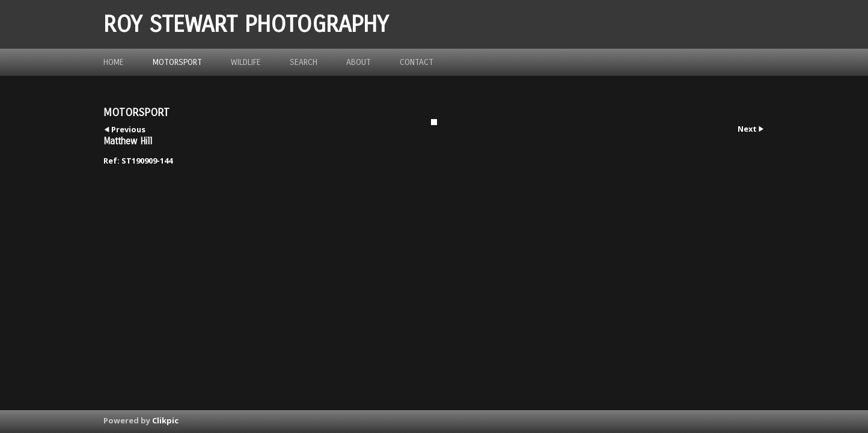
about (359, 62)
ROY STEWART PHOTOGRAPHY (246, 24)
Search (304, 62)
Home (114, 62)
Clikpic (165, 420)
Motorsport (177, 62)
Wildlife (246, 62)
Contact (417, 62)
